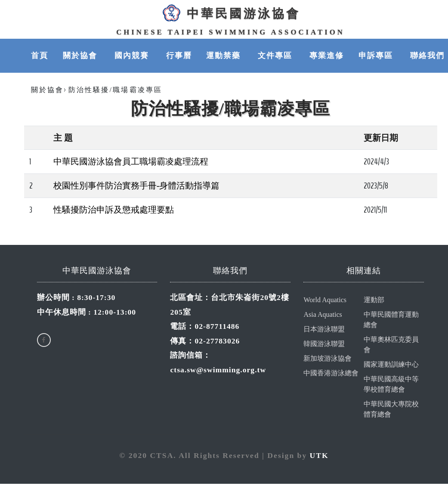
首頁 (40, 56)
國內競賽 (133, 56)
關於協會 (81, 56)
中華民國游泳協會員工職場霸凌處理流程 (131, 162)
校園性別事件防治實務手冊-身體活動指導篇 (137, 186)
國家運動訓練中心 (391, 365)
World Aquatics (325, 300)
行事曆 (179, 56)
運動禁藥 (225, 56)
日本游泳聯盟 (324, 329)
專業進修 (327, 56)
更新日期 (381, 138)
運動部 (374, 300)
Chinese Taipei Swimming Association (231, 32)
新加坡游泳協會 (328, 359)
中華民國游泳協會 (230, 13)
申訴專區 (377, 56)
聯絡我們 (427, 56)
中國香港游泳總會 (331, 373)
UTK (319, 456)
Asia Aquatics (323, 315)
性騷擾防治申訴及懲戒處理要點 (114, 210)
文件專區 (276, 56)
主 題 (63, 138)
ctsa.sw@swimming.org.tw (218, 370)
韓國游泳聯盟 (324, 344)
